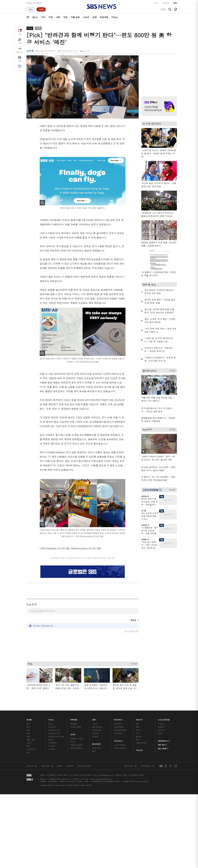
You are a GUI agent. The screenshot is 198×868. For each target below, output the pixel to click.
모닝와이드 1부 (54, 730)
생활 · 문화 (31, 740)
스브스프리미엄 (164, 719)
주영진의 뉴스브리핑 (56, 736)
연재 (94, 719)
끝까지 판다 (97, 748)
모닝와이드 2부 (54, 733)
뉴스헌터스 (53, 727)
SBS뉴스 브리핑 (76, 745)
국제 (65, 17)
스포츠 (86, 17)
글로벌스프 (145, 496)
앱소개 (138, 736)
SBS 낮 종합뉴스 (77, 748)
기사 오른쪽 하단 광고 (158, 576)
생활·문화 (75, 17)
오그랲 (144, 511)
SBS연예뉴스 (164, 740)
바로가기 (139, 719)
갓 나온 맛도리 (120, 745)
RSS (138, 740)
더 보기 (134, 663)
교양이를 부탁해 (120, 730)
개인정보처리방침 (84, 766)
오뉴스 (51, 740)
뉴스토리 (52, 746)
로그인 (156, 3)
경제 (51, 17)
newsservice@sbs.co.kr (104, 779)
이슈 (28, 752)
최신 (28, 724)
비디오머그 (118, 719)
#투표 (163, 9)
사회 (58, 17)
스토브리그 (118, 733)
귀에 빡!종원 (119, 727)
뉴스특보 (52, 749)
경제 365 (96, 733)
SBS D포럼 (163, 748)
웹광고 (60, 766)
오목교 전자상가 (120, 748)
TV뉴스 (115, 17)
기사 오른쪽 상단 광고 (158, 73)
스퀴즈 (160, 733)
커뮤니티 (161, 730)
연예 (94, 17)
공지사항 (139, 750)
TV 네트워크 (31, 749)
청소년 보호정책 (143, 781)
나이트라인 (53, 743)
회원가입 (166, 3)
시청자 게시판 (141, 743)
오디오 (73, 734)
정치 (43, 17)
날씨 (138, 724)
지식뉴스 (161, 724)
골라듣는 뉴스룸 (76, 739)
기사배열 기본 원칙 (129, 781)
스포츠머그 (118, 724)
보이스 (73, 742)
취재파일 (104, 17)
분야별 (29, 719)
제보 (138, 727)
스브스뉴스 (118, 740)
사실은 (95, 724)
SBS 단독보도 (97, 727)
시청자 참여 (47, 766)
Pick (30, 28)
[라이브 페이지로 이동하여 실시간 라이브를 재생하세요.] (41, 9)
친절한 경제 (97, 730)
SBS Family (130, 766)
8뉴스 (35, 17)
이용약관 (70, 766)
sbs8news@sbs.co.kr (106, 775)
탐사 (94, 751)
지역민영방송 (147, 766)
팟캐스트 (161, 727)
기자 (138, 733)
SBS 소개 (32, 766)
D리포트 (95, 736)
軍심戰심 (74, 724)
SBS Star (162, 744)
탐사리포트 (96, 743)
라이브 (138, 730)
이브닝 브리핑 (76, 727)
